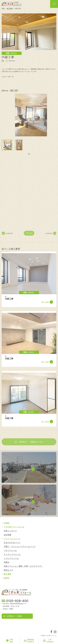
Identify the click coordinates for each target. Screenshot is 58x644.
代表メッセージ (10, 531)
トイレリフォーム (11, 558)
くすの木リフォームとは (14, 527)
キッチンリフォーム (12, 554)
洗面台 (7, 562)
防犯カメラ (8, 570)
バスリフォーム (10, 550)
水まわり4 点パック (12, 543)
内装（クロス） (12, 53)
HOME (7, 523)
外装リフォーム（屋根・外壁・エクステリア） (23, 566)
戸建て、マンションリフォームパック (20, 547)
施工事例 (7, 574)
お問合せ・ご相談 (13, 616)
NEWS (7, 578)
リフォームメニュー (12, 539)
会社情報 (7, 535)
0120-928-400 (17, 601)
